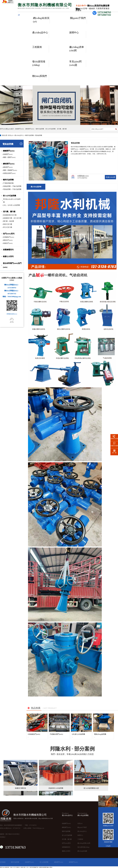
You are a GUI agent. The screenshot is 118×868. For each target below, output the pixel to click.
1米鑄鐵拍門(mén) (34, 734)
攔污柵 (5, 221)
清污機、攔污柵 (62, 129)
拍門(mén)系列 (9, 234)
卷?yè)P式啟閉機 (50, 129)
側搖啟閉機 (7, 186)
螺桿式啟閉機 (40, 129)
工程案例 (37, 47)
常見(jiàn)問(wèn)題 (75, 63)
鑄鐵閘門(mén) (20, 129)
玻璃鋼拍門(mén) (9, 237)
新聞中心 (74, 33)
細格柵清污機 (8, 218)
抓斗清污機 (18, 218)
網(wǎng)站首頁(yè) (41, 20)
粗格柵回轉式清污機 (10, 215)
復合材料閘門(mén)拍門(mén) (12, 265)
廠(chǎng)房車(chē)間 (77, 49)
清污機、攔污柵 (9, 212)
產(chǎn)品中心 (40, 33)
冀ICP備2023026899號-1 (13, 834)
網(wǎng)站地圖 (82, 851)
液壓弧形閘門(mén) (9, 173)
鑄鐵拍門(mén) (8, 243)
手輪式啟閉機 (17, 186)
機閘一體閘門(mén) (9, 157)
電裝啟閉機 (39, 135)
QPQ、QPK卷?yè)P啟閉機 (11, 205)
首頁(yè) (10, 135)
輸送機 (12, 221)
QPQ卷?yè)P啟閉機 (78, 734)
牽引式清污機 (8, 227)
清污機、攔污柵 (67, 839)
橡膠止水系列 (8, 256)
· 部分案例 (72, 749)
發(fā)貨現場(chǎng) (39, 63)
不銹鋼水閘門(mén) (56, 734)
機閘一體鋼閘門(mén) (10, 170)
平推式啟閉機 (17, 189)
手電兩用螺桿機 (8, 183)
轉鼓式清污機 (8, 224)
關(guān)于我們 (78, 18)
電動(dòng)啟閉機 (100, 734)
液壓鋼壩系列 (8, 250)
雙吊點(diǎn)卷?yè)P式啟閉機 (12, 201)
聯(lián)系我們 (40, 76)
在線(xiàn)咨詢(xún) (110, 179)
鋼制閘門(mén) (30, 129)
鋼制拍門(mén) (8, 240)
